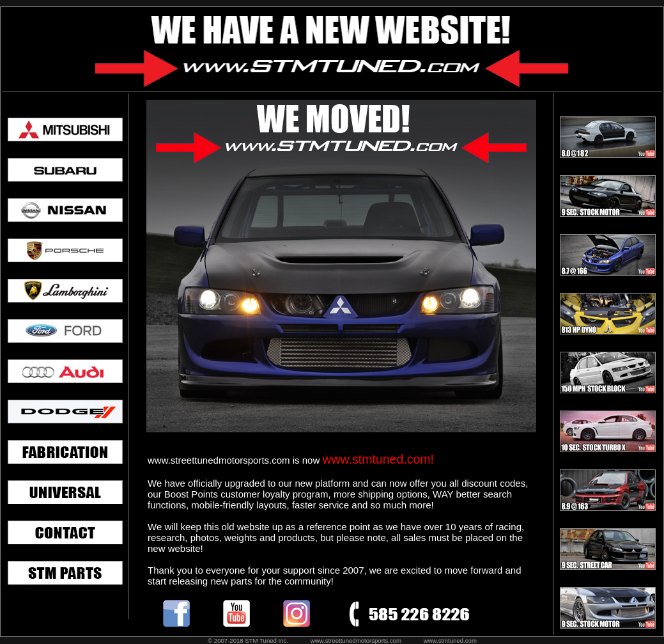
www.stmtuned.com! (378, 459)
